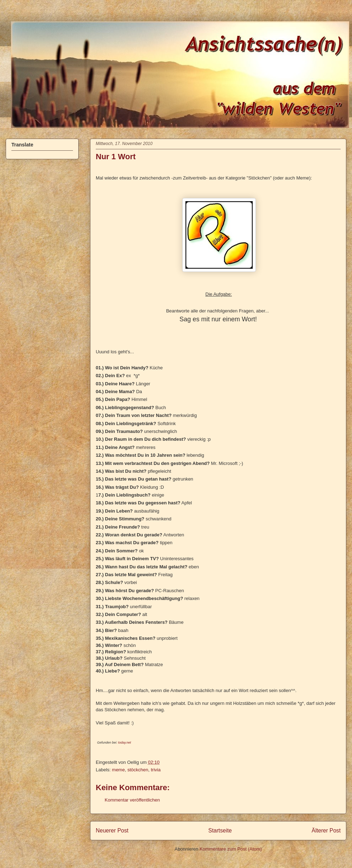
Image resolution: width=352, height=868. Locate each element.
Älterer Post (326, 831)
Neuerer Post (112, 831)
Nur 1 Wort (116, 157)
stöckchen (138, 770)
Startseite (220, 831)
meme (119, 770)
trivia (156, 770)
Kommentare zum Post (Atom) (231, 849)
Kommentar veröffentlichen (132, 800)
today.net (125, 743)
